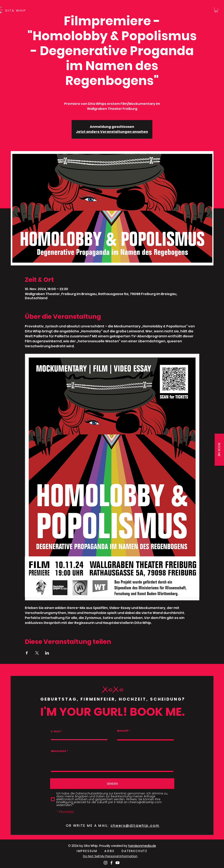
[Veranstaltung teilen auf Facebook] (27, 653)
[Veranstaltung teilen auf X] (37, 653)
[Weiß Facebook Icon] (111, 863)
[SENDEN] (112, 784)
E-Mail (56, 731)
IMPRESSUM (90, 851)
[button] (216, 10)
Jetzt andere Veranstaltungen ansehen (112, 132)
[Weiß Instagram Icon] (105, 863)
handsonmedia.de (142, 846)
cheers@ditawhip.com (135, 826)
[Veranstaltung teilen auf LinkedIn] (47, 653)
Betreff (123, 731)
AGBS (113, 851)
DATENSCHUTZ (134, 851)
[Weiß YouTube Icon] (117, 863)
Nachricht (58, 751)
